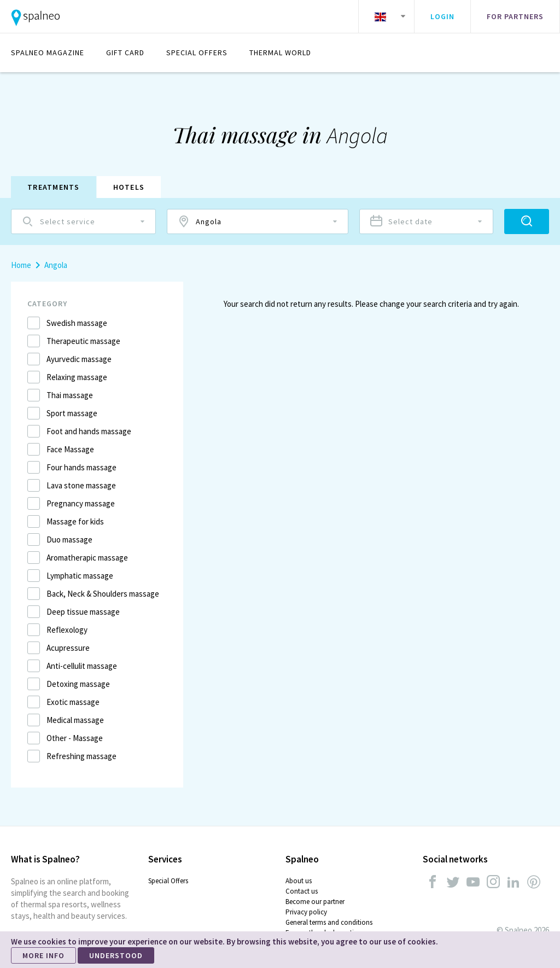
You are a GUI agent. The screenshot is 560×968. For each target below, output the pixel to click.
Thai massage (70, 395)
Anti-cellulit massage (82, 666)
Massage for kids (75, 521)
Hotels (129, 187)
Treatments (54, 187)
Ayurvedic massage (79, 359)
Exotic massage (73, 702)
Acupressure (68, 648)
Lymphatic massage (80, 576)
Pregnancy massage (81, 503)
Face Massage (70, 449)
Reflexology (67, 630)
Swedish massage (77, 323)
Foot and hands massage (89, 431)
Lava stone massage (81, 485)
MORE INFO (43, 955)
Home (21, 265)
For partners (515, 16)
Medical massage (75, 720)
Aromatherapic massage (87, 558)
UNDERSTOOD (116, 955)
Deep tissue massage (83, 612)
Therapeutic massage (83, 341)
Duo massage (69, 540)
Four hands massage (81, 467)
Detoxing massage (78, 684)
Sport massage (72, 413)
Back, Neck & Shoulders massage (103, 594)
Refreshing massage (81, 756)
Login (442, 16)
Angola (56, 265)
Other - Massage (75, 738)
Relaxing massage (77, 377)
